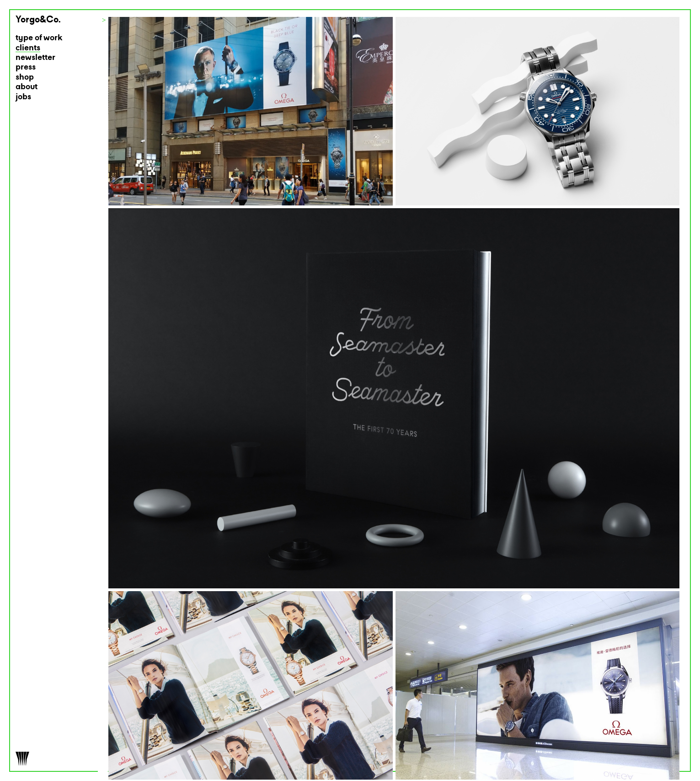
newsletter (35, 58)
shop (25, 78)
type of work (39, 38)
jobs (23, 97)
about (27, 87)
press (26, 67)
